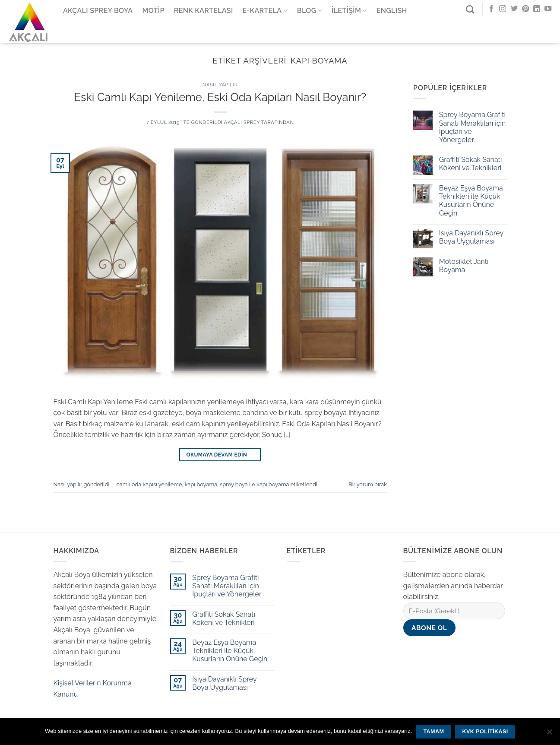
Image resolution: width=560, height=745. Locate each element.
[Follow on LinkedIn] (537, 9)
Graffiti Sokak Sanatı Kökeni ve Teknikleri (471, 164)
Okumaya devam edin (220, 455)
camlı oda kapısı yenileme (149, 484)
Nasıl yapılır (220, 85)
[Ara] (470, 9)
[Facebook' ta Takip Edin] (491, 9)
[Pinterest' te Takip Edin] (525, 9)
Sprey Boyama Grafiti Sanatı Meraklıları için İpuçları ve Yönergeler (473, 127)
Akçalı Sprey (242, 122)
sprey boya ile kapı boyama (254, 484)
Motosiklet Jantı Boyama (464, 266)
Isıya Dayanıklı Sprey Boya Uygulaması (471, 237)
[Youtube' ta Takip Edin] (548, 9)
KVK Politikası (485, 732)
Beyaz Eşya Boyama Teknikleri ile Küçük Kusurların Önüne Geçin (471, 201)
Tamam (433, 732)
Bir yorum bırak (368, 484)
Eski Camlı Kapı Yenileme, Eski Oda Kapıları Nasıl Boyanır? (220, 97)
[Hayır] (549, 734)
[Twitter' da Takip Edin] (514, 9)
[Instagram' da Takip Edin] (503, 9)
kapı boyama (201, 484)
